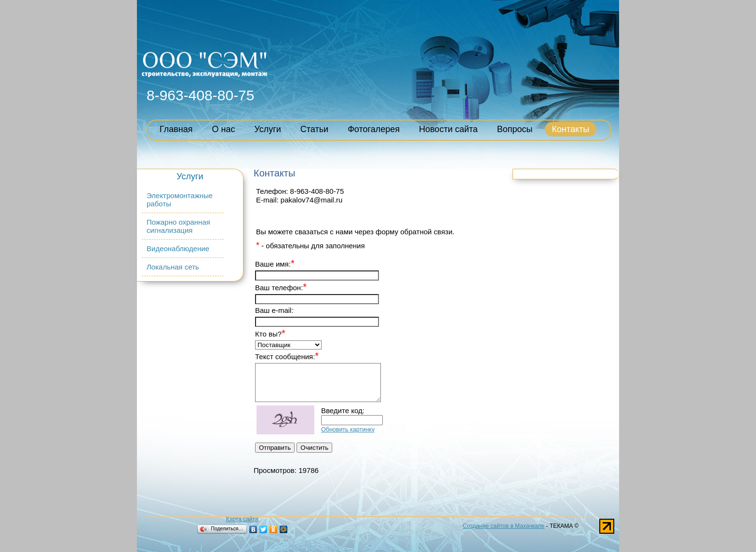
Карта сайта (242, 519)
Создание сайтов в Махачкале (504, 526)
